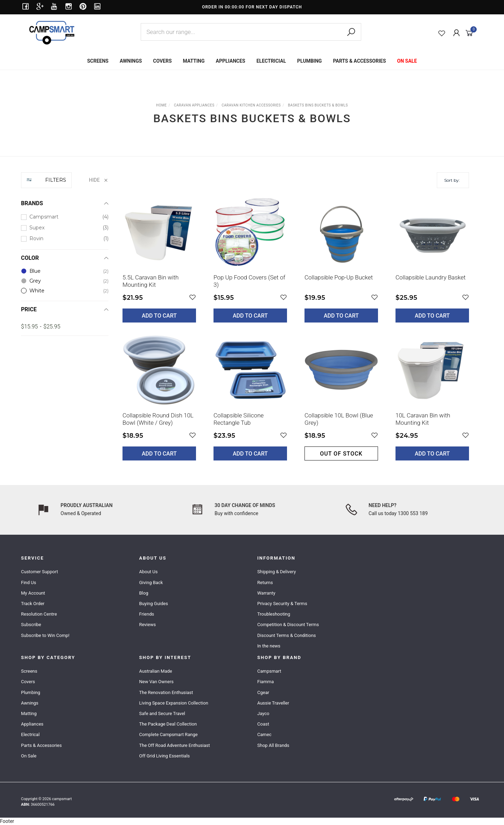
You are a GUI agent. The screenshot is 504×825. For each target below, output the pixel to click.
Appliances (32, 724)
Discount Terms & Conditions (287, 635)
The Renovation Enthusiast (166, 692)
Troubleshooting (274, 614)
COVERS (162, 61)
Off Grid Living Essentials (165, 756)
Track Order (33, 604)
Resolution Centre (39, 614)
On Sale (29, 756)
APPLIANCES (231, 61)
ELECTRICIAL (271, 61)
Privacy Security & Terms (282, 604)
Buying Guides (154, 604)
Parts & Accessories (41, 745)
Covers (28, 682)
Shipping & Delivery (276, 572)
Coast (263, 724)
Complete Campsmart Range (169, 734)
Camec (264, 734)
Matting (29, 713)
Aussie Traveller (273, 703)
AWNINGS (131, 61)
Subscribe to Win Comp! (45, 635)
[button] (192, 297)
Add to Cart (159, 316)
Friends (147, 614)
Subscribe (31, 625)
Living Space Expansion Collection (174, 703)
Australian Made (156, 671)
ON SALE (407, 61)
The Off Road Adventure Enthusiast (175, 745)
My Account (33, 593)
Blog (144, 593)
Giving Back (151, 583)
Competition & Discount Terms (288, 625)
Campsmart (269, 671)
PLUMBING (309, 61)
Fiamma (265, 682)
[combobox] (251, 32)
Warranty (266, 593)
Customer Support (40, 572)
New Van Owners (157, 682)
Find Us (29, 583)
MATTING (194, 61)
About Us (149, 572)
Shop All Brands (273, 745)
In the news (269, 646)
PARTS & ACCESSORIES (359, 61)
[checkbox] (65, 217)
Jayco (263, 713)
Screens (29, 671)
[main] (296, 333)
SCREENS (98, 61)
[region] (65, 322)
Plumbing (31, 692)
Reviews (148, 625)
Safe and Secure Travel (162, 713)
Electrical (30, 734)
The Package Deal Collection (168, 724)
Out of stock (341, 454)
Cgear (263, 692)
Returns (265, 583)
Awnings (30, 703)
